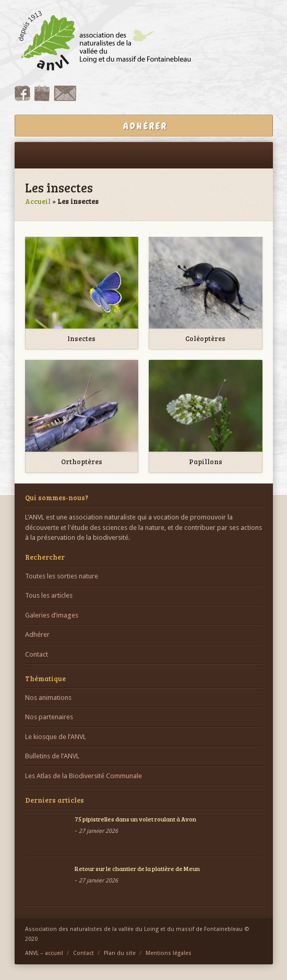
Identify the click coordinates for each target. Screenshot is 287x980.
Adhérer (37, 634)
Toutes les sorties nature (62, 576)
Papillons (206, 462)
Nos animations (48, 698)
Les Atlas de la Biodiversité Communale (83, 776)
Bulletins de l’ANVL (52, 756)
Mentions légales (169, 953)
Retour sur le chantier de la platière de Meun (137, 868)
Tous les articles (49, 595)
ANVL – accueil (44, 953)
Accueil (38, 201)
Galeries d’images (52, 615)
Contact (37, 654)
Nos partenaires (49, 717)
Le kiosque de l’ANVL (56, 737)
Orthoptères (82, 462)
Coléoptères (205, 339)
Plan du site (120, 953)
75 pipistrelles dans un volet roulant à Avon (135, 819)
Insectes (81, 339)
